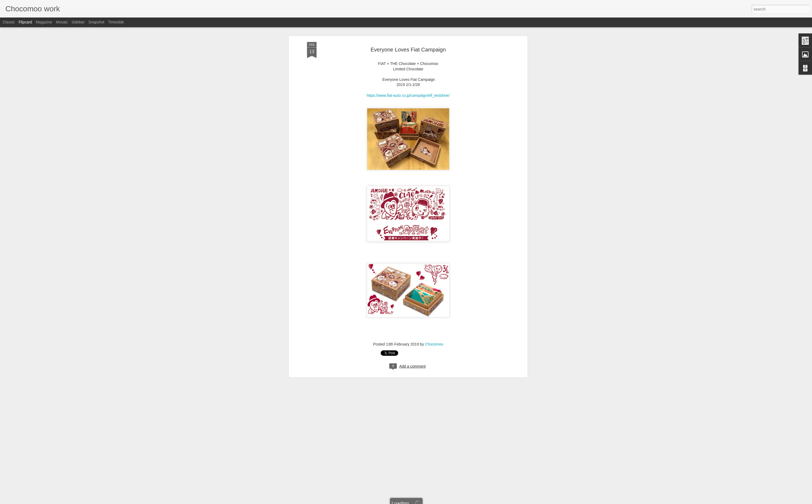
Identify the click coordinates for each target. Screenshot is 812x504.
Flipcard (25, 22)
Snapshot (96, 22)
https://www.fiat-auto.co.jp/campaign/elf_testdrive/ (408, 50)
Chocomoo (434, 299)
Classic (9, 22)
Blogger (423, 501)
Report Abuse (439, 501)
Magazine (44, 22)
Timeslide (116, 22)
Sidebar (78, 22)
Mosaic (62, 22)
